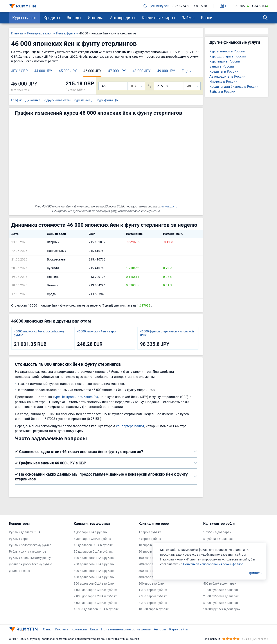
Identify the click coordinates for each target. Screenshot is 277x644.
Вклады (74, 18)
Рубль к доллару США (25, 532)
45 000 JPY (68, 71)
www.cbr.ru (170, 206)
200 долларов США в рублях (94, 564)
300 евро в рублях (151, 571)
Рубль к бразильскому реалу (30, 558)
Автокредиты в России (228, 76)
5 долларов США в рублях (92, 539)
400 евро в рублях (151, 577)
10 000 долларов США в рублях (96, 609)
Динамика (33, 100)
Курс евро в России (225, 61)
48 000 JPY (142, 71)
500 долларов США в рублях (94, 584)
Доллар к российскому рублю (31, 564)
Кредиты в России (224, 71)
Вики (94, 629)
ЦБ (225, 6)
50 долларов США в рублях (93, 552)
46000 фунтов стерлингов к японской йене (167, 333)
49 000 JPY (166, 71)
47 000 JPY (117, 71)
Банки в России (222, 66)
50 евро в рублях (151, 552)
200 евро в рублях (151, 564)
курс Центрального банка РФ (76, 397)
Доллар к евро (20, 571)
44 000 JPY (43, 71)
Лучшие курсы (156, 6)
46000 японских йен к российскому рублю (39, 333)
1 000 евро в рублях (153, 590)
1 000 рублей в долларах (221, 590)
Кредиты (52, 18)
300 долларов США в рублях (94, 571)
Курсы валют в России (227, 51)
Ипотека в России (223, 81)
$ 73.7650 (240, 6)
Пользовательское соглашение (126, 629)
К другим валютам (57, 100)
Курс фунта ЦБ (107, 100)
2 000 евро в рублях (153, 596)
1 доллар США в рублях (91, 532)
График (17, 100)
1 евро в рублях (150, 532)
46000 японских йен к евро (96, 331)
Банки (207, 18)
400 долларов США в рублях (94, 577)
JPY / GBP (19, 71)
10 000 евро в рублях (154, 609)
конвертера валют (130, 426)
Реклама (62, 629)
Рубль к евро (18, 539)
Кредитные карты (158, 18)
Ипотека (96, 18)
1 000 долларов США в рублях (95, 590)
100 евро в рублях (151, 558)
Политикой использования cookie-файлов (213, 564)
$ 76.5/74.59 (181, 6)
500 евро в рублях (151, 584)
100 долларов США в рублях (94, 558)
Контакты (79, 629)
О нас (47, 629)
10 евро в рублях (151, 545)
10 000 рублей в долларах (222, 609)
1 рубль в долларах (217, 532)
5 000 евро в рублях (153, 603)
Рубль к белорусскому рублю (30, 545)
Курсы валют (25, 18)
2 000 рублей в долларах (221, 596)
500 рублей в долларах (220, 584)
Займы (188, 18)
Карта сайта (178, 629)
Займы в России (222, 91)
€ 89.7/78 (200, 6)
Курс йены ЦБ (84, 100)
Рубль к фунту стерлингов (28, 552)
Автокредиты (123, 18)
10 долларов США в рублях (93, 545)
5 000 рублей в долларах (221, 603)
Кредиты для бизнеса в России (234, 86)
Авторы (160, 629)
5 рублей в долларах (218, 539)
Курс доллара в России (228, 56)
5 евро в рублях (150, 539)
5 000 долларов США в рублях (95, 603)
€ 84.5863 (259, 6)
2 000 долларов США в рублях (95, 596)
